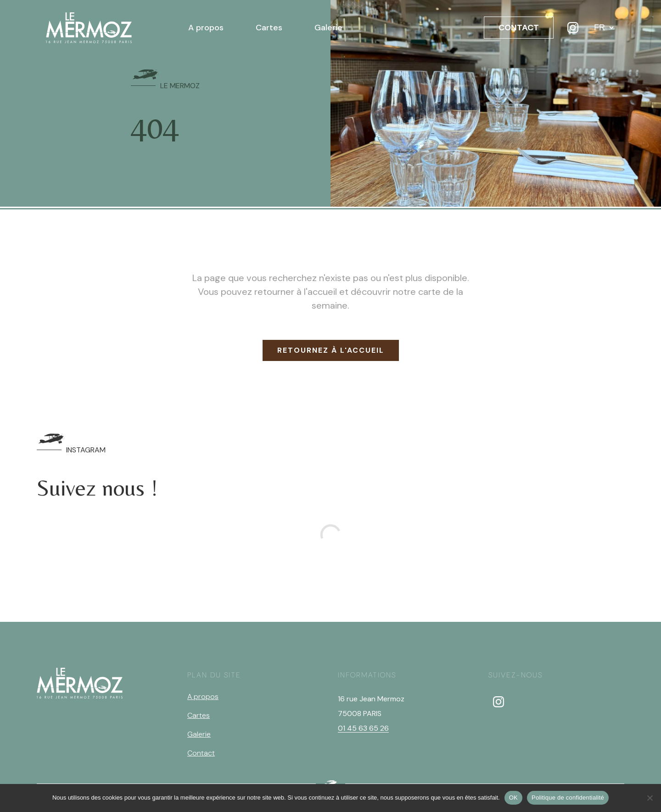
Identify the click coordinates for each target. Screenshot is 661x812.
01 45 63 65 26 (363, 728)
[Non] (650, 798)
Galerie (328, 28)
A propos (206, 28)
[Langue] (604, 28)
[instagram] (499, 702)
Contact (201, 753)
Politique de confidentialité (568, 798)
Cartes (269, 28)
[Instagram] (573, 28)
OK (513, 798)
